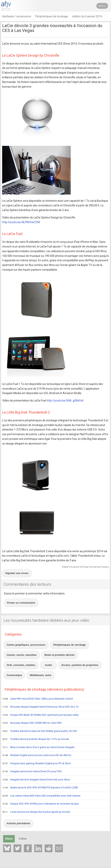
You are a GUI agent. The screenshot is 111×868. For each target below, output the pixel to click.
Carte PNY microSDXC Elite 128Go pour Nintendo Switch (38, 699)
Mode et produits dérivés (60, 655)
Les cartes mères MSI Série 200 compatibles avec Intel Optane (41, 796)
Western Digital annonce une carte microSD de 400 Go (37, 755)
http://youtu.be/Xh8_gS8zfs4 (65, 401)
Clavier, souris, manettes (22, 655)
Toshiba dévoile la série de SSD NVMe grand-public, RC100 (39, 731)
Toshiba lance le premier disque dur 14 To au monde (36, 739)
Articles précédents (18, 823)
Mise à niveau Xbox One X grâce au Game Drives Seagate (38, 747)
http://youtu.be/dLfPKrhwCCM (21, 222)
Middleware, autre (41, 675)
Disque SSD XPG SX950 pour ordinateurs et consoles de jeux (41, 804)
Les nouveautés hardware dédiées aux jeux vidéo (46, 620)
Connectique (14, 675)
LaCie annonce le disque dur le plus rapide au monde (36, 812)
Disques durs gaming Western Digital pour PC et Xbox (37, 764)
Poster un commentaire (21, 603)
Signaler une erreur (17, 573)
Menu (102, 6)
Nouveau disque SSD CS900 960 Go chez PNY (32, 723)
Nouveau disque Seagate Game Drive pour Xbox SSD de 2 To (41, 707)
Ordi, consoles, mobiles (21, 665)
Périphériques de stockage (69, 645)
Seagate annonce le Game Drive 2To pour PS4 (32, 772)
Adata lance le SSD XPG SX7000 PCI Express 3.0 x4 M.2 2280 (40, 788)
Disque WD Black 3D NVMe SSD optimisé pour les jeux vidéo (41, 715)
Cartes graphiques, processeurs (26, 645)
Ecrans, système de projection (80, 665)
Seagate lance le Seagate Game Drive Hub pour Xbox (36, 780)
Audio (48, 665)
